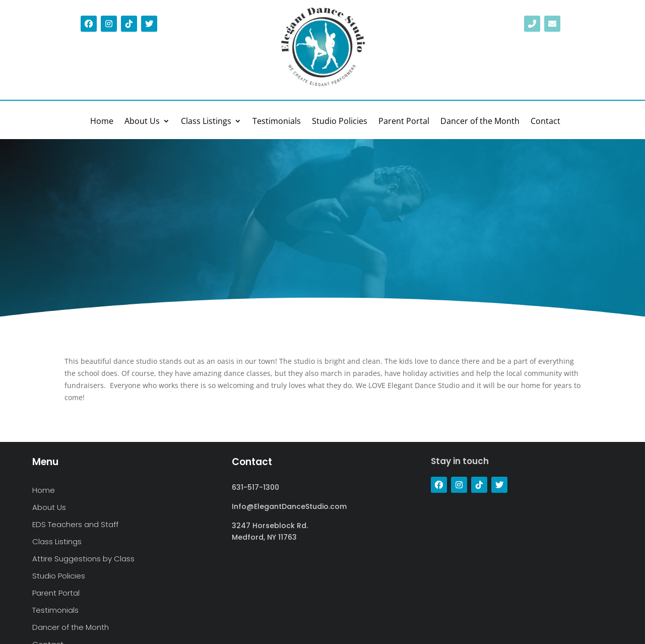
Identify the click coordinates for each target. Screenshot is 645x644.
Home (102, 122)
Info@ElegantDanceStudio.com (289, 506)
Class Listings (206, 122)
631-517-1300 (255, 487)
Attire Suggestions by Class (83, 559)
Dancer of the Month (480, 122)
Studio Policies (340, 122)
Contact (545, 122)
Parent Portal (404, 122)
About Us (142, 122)
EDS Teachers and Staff (75, 525)
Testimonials (277, 122)
